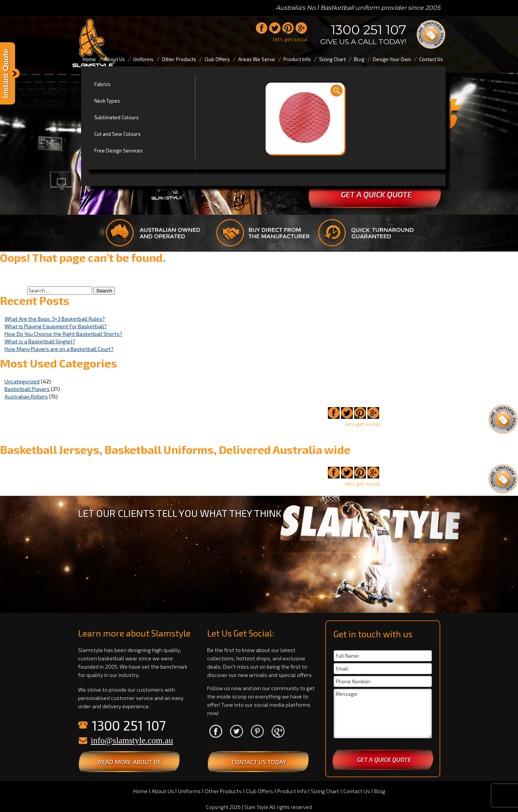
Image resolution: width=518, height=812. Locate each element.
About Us (163, 791)
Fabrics (102, 84)
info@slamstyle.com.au (132, 740)
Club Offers (260, 791)
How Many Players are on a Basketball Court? (59, 349)
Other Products (223, 791)
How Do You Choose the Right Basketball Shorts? (63, 334)
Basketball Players (27, 389)
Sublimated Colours (117, 117)
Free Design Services (118, 151)
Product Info (292, 791)
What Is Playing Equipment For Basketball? (56, 326)
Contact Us (357, 791)
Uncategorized (22, 381)
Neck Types (107, 101)
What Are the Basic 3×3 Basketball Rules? (55, 319)
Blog (380, 791)
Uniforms (189, 791)
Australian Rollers (26, 396)
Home (140, 791)
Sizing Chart (325, 791)
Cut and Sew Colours (118, 134)
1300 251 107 (369, 30)
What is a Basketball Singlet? (40, 341)
